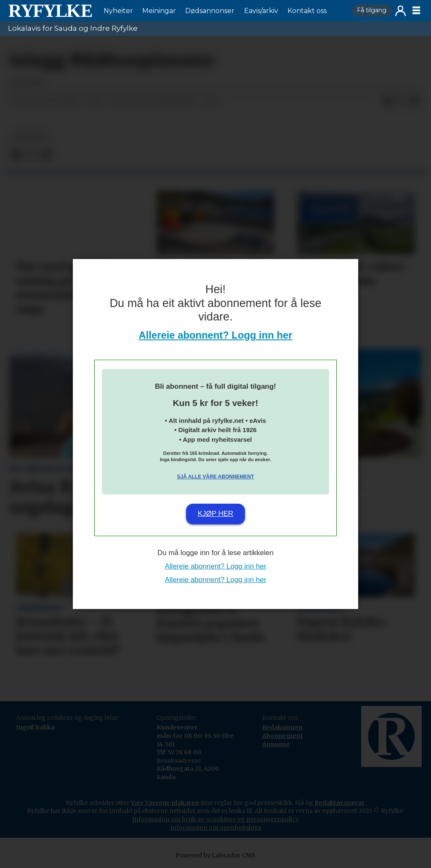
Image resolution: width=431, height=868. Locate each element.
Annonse (276, 744)
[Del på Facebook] (388, 101)
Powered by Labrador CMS (215, 855)
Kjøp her (216, 514)
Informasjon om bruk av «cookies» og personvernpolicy (215, 819)
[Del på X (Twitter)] (401, 101)
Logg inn (400, 11)
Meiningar (159, 11)
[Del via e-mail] (415, 101)
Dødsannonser (210, 11)
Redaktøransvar (339, 803)
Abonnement (283, 736)
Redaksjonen (282, 727)
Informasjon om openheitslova (215, 828)
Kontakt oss (307, 11)
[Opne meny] (416, 11)
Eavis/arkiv (261, 11)
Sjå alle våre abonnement (215, 477)
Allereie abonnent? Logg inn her (216, 335)
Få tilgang (372, 10)
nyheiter (30, 136)
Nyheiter (118, 11)
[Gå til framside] (50, 11)
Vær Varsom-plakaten (165, 803)
